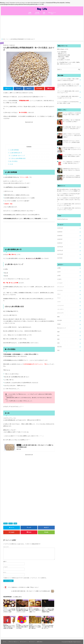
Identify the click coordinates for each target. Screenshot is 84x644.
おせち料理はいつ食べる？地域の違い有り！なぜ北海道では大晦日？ (72, 121)
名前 (5, 561)
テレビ (11, 523)
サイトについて (23, 642)
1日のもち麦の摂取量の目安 (17, 158)
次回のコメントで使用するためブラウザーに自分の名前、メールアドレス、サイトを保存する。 (26, 578)
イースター (60, 283)
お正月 (59, 272)
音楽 (44, 13)
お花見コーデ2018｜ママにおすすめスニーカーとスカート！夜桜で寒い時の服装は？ (72, 135)
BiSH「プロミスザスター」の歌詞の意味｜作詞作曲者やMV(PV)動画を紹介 (71, 177)
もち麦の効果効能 (13, 150)
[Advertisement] (42, 28)
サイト (5, 572)
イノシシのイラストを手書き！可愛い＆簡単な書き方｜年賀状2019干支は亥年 (68, 80)
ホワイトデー (61, 313)
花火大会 (59, 347)
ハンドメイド (61, 305)
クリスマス (60, 290)
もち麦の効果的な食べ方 (15, 153)
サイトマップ (32, 642)
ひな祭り (59, 279)
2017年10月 (60, 254)
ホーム (5, 642)
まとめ (11, 164)
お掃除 (30, 13)
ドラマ (59, 302)
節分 (58, 335)
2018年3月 (60, 239)
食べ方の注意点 (13, 161)
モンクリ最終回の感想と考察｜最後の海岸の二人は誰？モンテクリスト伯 (68, 97)
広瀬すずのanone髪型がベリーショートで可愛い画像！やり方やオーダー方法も (72, 149)
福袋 (58, 332)
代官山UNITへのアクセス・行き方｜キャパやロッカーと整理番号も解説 (71, 142)
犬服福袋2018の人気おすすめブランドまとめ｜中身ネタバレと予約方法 (71, 169)
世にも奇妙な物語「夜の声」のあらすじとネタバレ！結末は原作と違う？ (72, 128)
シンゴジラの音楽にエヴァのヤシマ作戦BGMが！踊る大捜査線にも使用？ (72, 156)
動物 (58, 317)
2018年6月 (60, 232)
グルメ (6, 523)
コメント (6, 547)
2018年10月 (60, 228)
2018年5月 (60, 236)
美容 (16, 523)
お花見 (59, 276)
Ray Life (42, 9)
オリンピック (61, 287)
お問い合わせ (40, 642)
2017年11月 (60, 251)
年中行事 (37, 13)
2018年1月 (60, 243)
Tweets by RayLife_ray (62, 219)
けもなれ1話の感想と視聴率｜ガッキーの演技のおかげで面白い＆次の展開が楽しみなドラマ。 (68, 86)
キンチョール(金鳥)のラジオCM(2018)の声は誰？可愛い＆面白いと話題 (68, 103)
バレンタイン (61, 309)
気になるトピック (52, 13)
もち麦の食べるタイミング (17, 156)
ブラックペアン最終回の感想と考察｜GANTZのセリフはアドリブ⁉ (68, 92)
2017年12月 (60, 247)
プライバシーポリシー (13, 642)
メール (5, 567)
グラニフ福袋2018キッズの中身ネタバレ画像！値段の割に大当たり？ (71, 163)
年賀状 (59, 324)
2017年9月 (60, 258)
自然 (58, 343)
